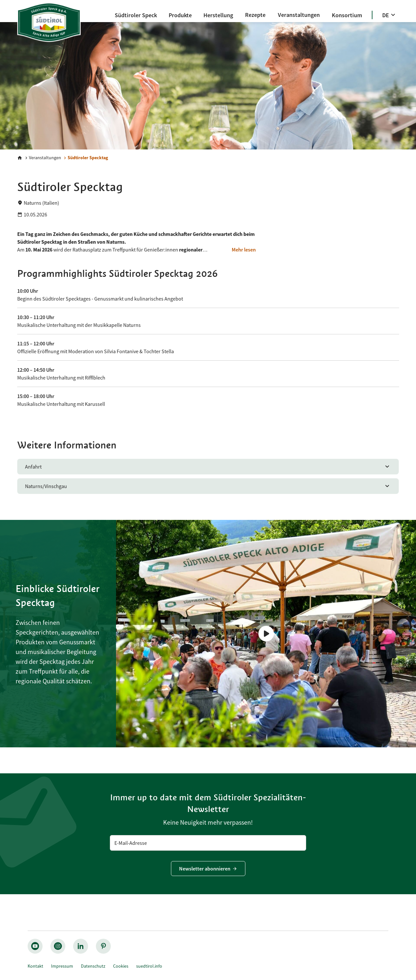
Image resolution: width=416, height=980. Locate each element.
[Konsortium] (347, 15)
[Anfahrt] (208, 467)
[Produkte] (180, 15)
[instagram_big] (58, 946)
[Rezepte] (255, 15)
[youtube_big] (35, 946)
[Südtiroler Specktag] (85, 158)
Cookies (121, 966)
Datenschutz (93, 966)
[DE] (390, 15)
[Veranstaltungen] (299, 15)
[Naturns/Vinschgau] (208, 486)
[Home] (20, 158)
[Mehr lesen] (244, 250)
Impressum (62, 966)
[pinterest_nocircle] (103, 946)
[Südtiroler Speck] (136, 15)
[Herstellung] (218, 15)
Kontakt (35, 966)
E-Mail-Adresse (131, 843)
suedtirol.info (149, 966)
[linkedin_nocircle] (81, 946)
